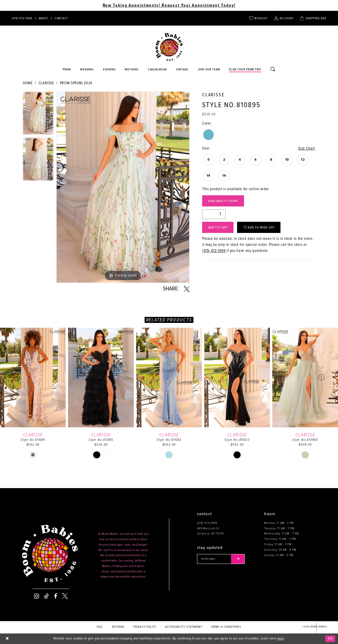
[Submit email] (238, 559)
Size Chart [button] (307, 149)
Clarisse (46, 83)
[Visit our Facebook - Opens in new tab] (56, 596)
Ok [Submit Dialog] (330, 639)
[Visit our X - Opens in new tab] (65, 596)
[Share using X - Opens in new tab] (187, 289)
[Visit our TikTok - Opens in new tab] (46, 596)
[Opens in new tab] (157, 70)
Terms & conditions (226, 627)
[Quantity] (214, 214)
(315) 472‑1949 (214, 251)
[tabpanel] (38, 115)
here (281, 639)
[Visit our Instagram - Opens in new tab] (37, 596)
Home (28, 83)
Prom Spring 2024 (76, 83)
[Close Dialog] (7, 639)
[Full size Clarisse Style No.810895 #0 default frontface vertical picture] (123, 187)
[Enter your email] (221, 559)
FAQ (99, 627)
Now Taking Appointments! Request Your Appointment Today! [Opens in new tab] (169, 5)
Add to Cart (218, 228)
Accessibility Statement (184, 627)
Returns (119, 627)
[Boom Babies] (169, 47)
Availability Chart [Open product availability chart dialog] (224, 201)
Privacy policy (145, 627)
